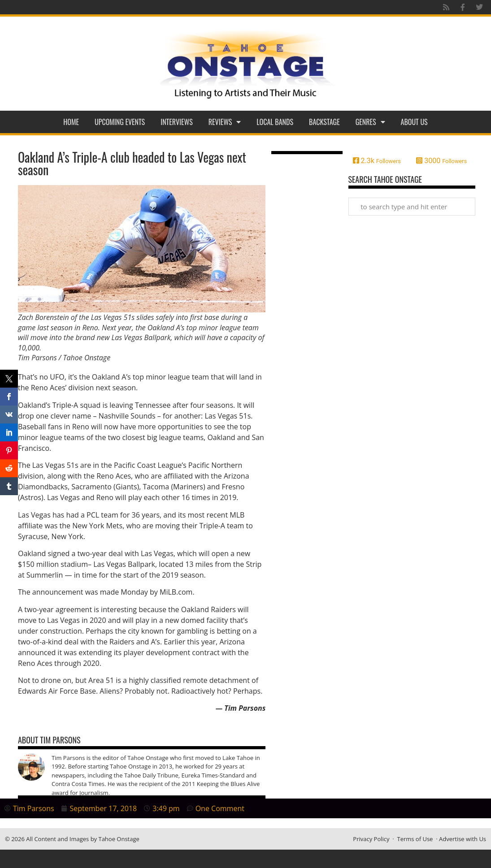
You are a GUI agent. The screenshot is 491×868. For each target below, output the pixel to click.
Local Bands (275, 122)
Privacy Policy (371, 839)
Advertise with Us (463, 839)
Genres (370, 122)
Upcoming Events (120, 122)
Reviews (225, 122)
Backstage (324, 122)
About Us (414, 122)
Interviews (177, 122)
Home (71, 122)
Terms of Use (415, 839)
